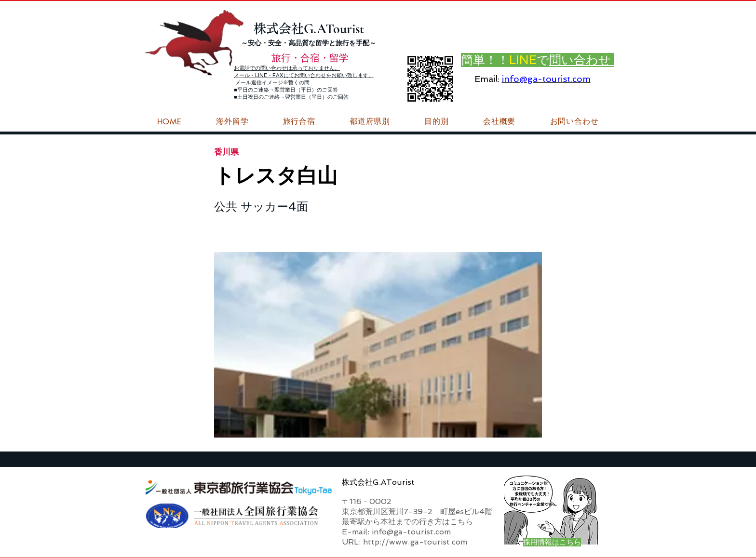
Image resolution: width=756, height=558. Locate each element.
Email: (487, 79)
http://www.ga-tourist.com (415, 542)
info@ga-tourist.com (546, 79)
